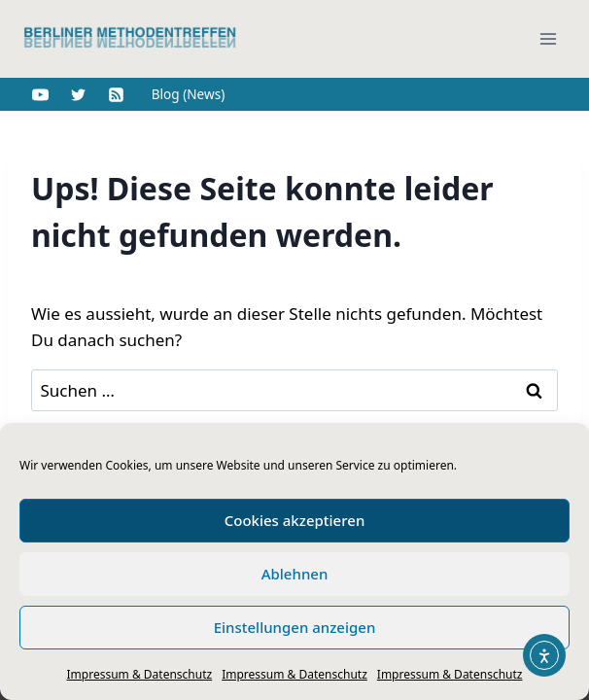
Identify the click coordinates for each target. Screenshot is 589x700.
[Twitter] (78, 94)
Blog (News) (189, 94)
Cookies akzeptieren (295, 520)
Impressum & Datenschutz (140, 674)
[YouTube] (40, 94)
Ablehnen (295, 574)
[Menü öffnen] (548, 38)
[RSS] (116, 94)
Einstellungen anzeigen (295, 627)
